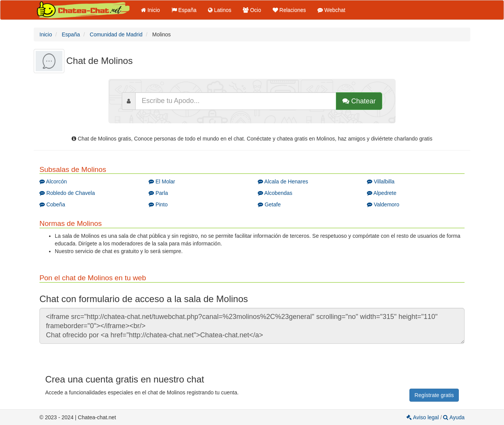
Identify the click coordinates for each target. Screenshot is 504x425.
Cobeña (52, 204)
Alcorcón (53, 181)
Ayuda (454, 417)
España (184, 10)
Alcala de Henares (283, 181)
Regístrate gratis (434, 395)
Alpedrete (382, 193)
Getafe (269, 204)
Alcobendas (275, 193)
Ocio (252, 10)
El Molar (162, 181)
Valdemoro (383, 204)
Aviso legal (423, 417)
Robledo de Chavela (67, 193)
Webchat (331, 10)
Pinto (158, 204)
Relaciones (289, 10)
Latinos (220, 10)
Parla (158, 193)
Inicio (151, 10)
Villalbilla (381, 181)
